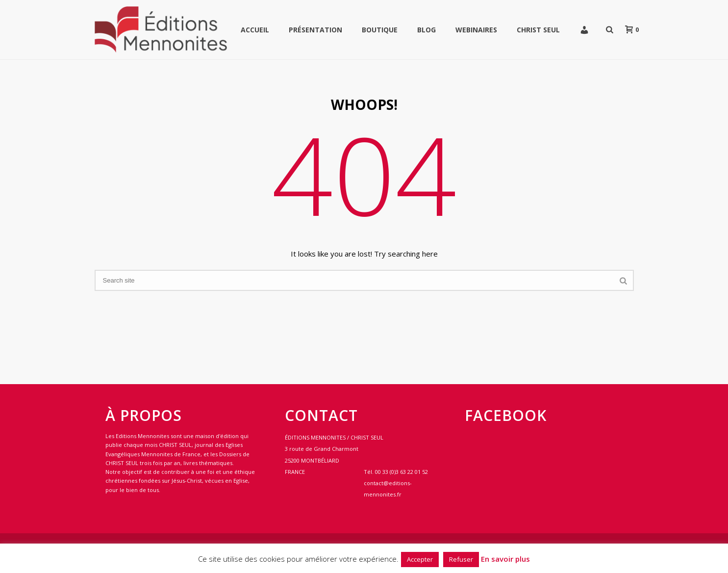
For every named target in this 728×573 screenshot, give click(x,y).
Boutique (380, 30)
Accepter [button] (420, 559)
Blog (427, 30)
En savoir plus (505, 559)
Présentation (315, 30)
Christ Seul (538, 30)
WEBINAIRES (476, 30)
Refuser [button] (461, 559)
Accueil (255, 30)
